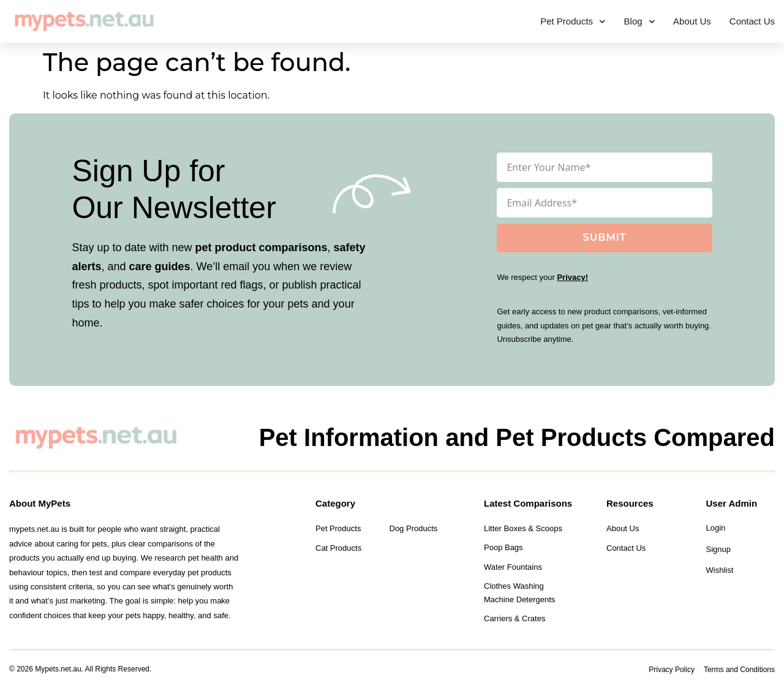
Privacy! (572, 277)
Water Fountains (513, 567)
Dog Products (414, 528)
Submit (605, 237)
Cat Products (338, 548)
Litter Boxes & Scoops (523, 528)
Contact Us (752, 21)
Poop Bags (503, 547)
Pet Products (573, 22)
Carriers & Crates (514, 618)
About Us (692, 21)
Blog (640, 22)
